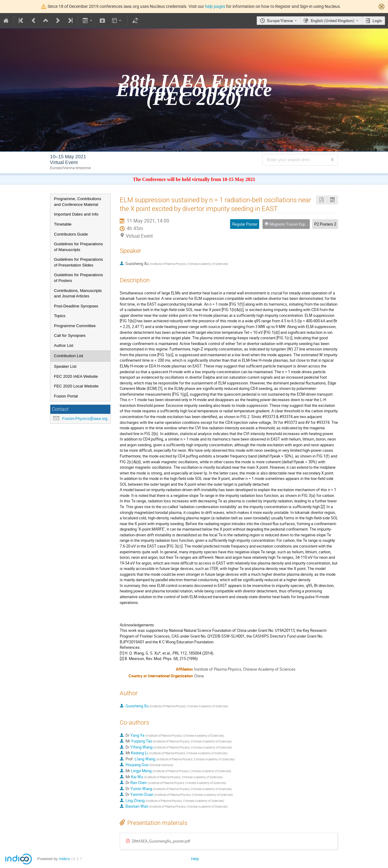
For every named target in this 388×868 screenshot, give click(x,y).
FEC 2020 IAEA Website (76, 376)
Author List (64, 345)
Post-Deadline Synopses (76, 306)
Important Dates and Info (76, 214)
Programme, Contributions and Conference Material (78, 202)
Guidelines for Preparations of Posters (79, 278)
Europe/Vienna (280, 21)
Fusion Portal (66, 396)
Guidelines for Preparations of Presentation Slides (79, 262)
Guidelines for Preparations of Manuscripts (79, 247)
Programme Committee (75, 326)
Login (377, 21)
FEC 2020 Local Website (76, 386)
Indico (64, 859)
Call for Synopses (70, 335)
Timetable (63, 224)
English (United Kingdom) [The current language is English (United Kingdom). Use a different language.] (333, 21)
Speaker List (65, 366)
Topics (60, 316)
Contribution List (69, 356)
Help (195, 859)
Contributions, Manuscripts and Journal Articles (78, 293)
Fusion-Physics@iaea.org (85, 419)
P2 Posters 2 (325, 224)
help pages (215, 6)
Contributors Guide (71, 234)
